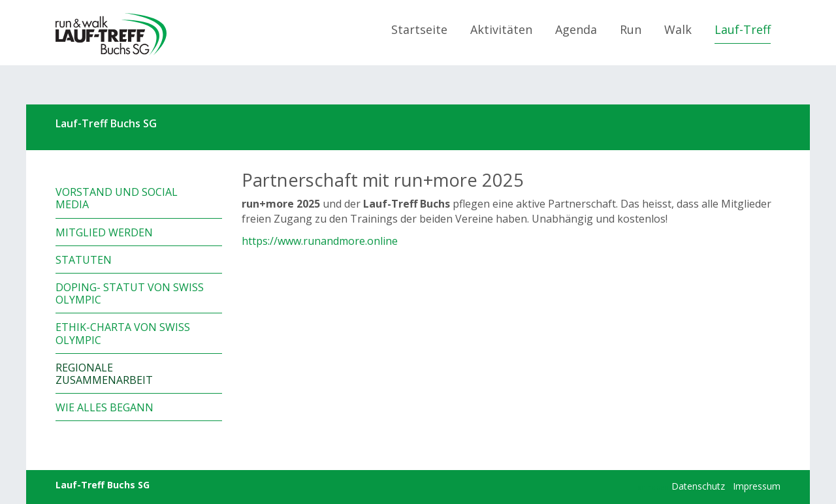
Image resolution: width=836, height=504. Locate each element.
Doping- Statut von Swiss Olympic (130, 293)
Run (631, 29)
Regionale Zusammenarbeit (104, 374)
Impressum (757, 486)
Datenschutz (698, 486)
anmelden (653, 487)
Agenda (576, 29)
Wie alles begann (104, 407)
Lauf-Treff (743, 29)
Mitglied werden (104, 232)
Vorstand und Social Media (117, 198)
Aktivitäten (501, 29)
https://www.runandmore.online (320, 241)
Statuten (84, 260)
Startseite (419, 29)
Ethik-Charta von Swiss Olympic (123, 333)
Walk (678, 29)
